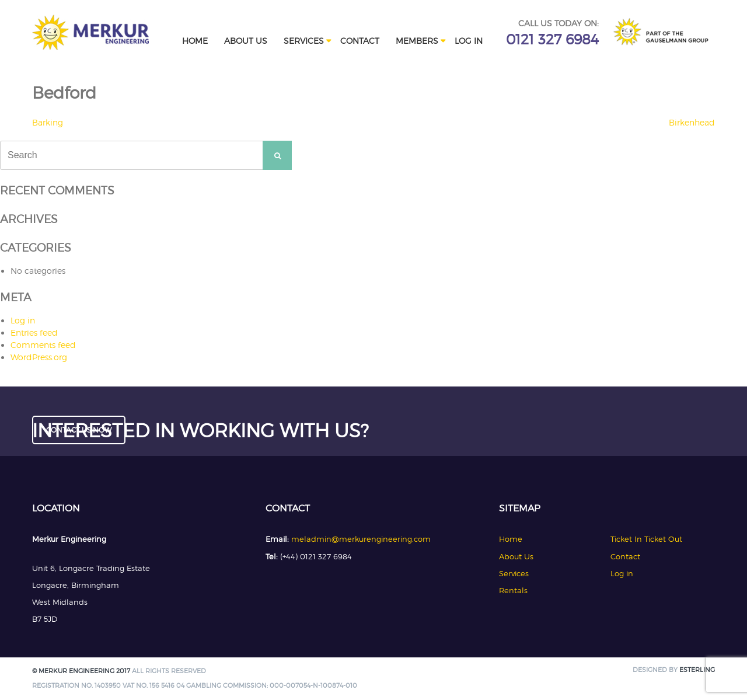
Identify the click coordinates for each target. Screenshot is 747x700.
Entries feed (34, 332)
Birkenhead (692, 122)
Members (417, 41)
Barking (48, 122)
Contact (360, 41)
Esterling (697, 670)
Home (195, 41)
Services (304, 41)
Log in (469, 41)
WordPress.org (39, 357)
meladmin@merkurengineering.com (361, 539)
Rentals (513, 590)
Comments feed (43, 345)
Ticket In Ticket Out (646, 539)
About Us (246, 41)
